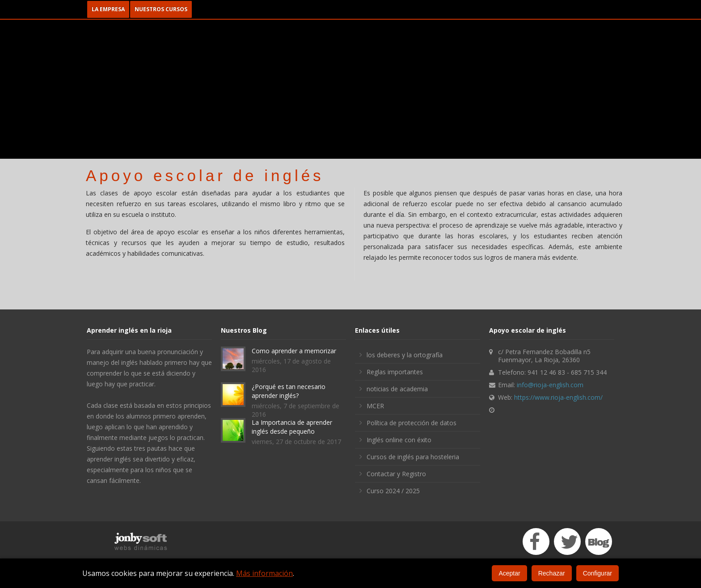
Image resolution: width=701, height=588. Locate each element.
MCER (375, 406)
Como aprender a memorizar (294, 351)
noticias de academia (397, 389)
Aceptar (509, 573)
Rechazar (552, 573)
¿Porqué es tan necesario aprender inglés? (289, 391)
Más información (264, 573)
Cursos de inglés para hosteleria (413, 457)
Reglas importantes (395, 372)
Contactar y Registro (396, 474)
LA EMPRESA (108, 9)
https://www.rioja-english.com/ (558, 397)
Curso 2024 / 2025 (393, 491)
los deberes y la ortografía (405, 355)
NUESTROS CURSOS (161, 9)
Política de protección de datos (412, 423)
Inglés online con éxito (399, 440)
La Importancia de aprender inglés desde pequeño (292, 427)
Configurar (598, 573)
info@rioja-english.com (550, 385)
